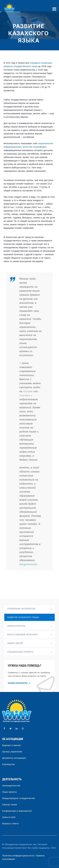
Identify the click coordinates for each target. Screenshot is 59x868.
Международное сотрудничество (19, 798)
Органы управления (12, 752)
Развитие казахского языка (23, 617)
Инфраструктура (16, 626)
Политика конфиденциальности (18, 856)
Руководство (8, 764)
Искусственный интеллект (23, 635)
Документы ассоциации (14, 758)
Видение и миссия (11, 745)
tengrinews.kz (28, 564)
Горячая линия (10, 805)
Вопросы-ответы (11, 824)
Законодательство (11, 786)
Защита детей (15, 643)
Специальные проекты (20, 652)
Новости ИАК (9, 817)
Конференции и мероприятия (17, 811)
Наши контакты (19, 683)
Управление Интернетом (21, 609)
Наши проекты (9, 792)
